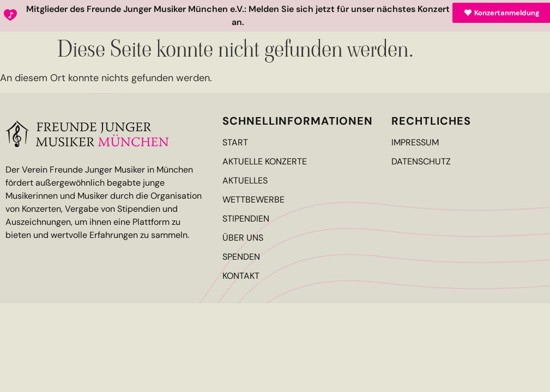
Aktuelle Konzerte (265, 162)
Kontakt (241, 276)
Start (235, 143)
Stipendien (246, 219)
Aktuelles (245, 181)
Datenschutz (421, 162)
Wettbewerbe (253, 200)
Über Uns (243, 238)
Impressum (415, 143)
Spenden (241, 257)
